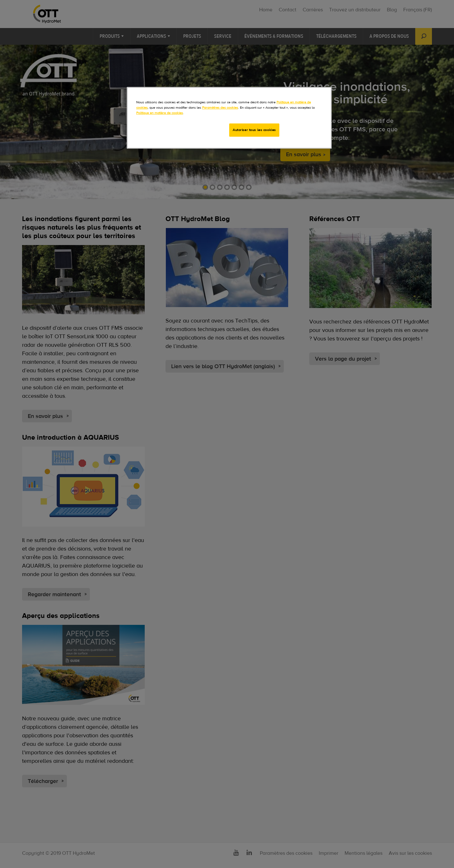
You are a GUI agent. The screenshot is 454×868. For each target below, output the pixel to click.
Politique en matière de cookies (160, 113)
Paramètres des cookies (220, 108)
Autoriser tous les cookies (254, 130)
